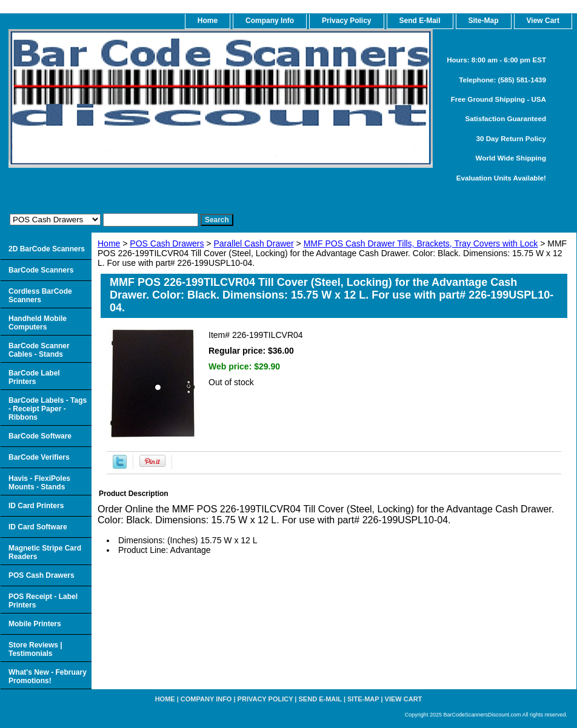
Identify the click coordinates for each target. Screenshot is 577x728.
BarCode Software (40, 436)
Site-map (363, 699)
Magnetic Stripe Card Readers (45, 552)
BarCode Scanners (41, 270)
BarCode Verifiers (39, 457)
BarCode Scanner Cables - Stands (39, 350)
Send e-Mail (320, 699)
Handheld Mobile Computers (38, 323)
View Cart (404, 699)
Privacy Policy (346, 21)
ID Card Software (38, 527)
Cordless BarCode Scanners (40, 296)
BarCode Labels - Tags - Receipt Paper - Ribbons (48, 409)
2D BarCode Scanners (47, 249)
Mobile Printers (35, 624)
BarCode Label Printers (34, 377)
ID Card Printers (36, 506)
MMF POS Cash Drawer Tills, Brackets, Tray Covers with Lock (421, 243)
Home (109, 243)
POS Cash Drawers (167, 243)
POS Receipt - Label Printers (43, 601)
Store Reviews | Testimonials (35, 649)
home (208, 21)
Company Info (270, 21)
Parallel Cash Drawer (253, 243)
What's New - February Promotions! (48, 677)
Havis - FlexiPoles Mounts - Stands (39, 483)
